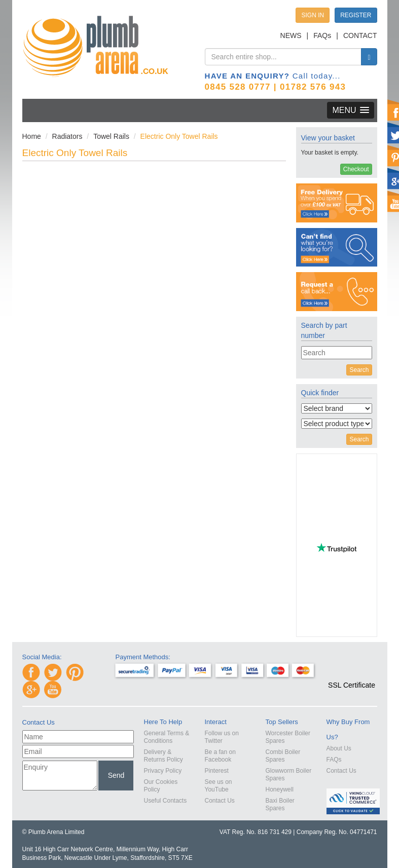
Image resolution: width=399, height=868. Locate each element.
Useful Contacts (166, 801)
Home (32, 136)
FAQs (322, 35)
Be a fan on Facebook (220, 756)
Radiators (67, 136)
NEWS (291, 35)
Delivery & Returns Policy (164, 756)
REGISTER (356, 15)
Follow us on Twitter (222, 737)
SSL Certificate (352, 685)
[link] (352, 667)
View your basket (328, 138)
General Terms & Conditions (167, 737)
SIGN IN (313, 15)
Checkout (356, 169)
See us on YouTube (219, 786)
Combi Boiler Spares (283, 756)
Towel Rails (111, 136)
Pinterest (217, 771)
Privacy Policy (163, 771)
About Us (339, 748)
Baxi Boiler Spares (280, 804)
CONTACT (360, 35)
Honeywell (280, 789)
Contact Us (220, 801)
